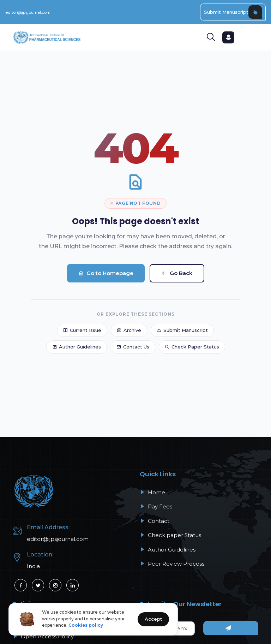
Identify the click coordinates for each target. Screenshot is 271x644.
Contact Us (133, 347)
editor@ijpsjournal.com (28, 12)
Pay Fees (156, 506)
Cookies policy (86, 625)
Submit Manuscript (233, 12)
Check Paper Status (192, 347)
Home (152, 492)
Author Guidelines (77, 347)
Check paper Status (170, 535)
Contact (155, 521)
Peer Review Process (172, 564)
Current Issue (82, 330)
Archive (129, 330)
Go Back (177, 273)
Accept (153, 619)
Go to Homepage (106, 273)
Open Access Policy (43, 636)
